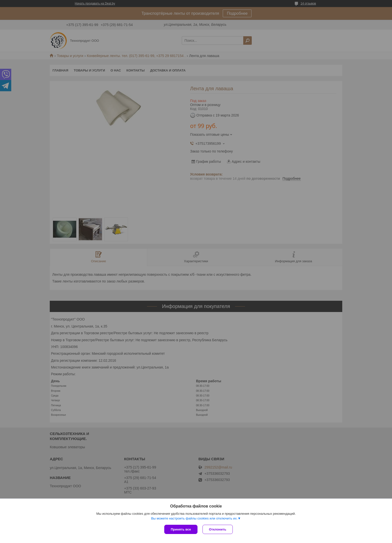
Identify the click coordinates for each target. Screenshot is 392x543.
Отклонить (218, 529)
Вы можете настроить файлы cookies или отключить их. (194, 518)
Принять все (181, 529)
